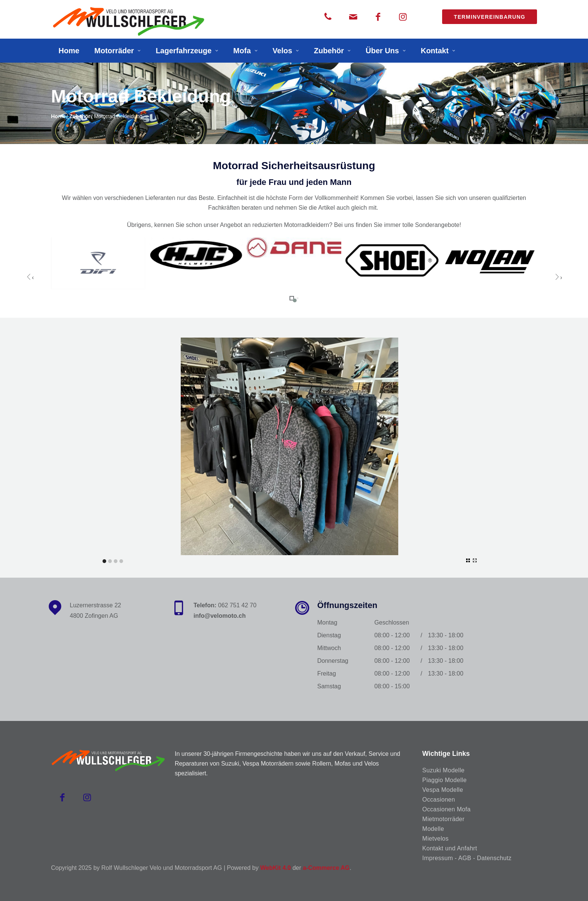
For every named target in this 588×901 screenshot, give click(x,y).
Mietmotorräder (443, 819)
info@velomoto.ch (220, 616)
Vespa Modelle (443, 790)
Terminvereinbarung (490, 17)
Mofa (242, 51)
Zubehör (329, 51)
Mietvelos (435, 839)
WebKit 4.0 (276, 868)
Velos (282, 51)
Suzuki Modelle (443, 770)
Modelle (433, 829)
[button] (292, 298)
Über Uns (382, 51)
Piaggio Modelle (444, 780)
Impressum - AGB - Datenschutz (467, 858)
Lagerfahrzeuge (184, 51)
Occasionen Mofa (446, 809)
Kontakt (435, 51)
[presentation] (30, 277)
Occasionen (439, 800)
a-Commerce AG (326, 868)
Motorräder (114, 51)
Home (69, 51)
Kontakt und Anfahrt (450, 848)
